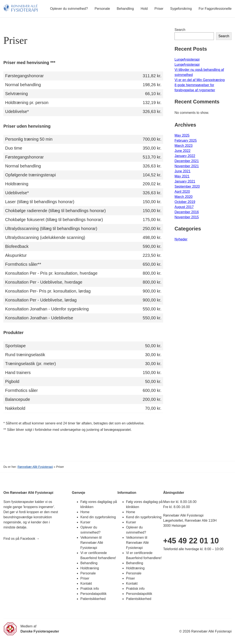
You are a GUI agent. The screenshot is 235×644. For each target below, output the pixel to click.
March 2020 (184, 197)
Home (85, 512)
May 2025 (182, 135)
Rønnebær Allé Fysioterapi (35, 467)
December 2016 (187, 212)
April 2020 (182, 192)
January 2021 (185, 181)
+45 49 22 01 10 (191, 541)
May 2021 (182, 176)
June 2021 (182, 171)
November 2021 (187, 166)
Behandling (125, 9)
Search (180, 30)
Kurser (85, 522)
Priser (159, 9)
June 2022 (182, 151)
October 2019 (185, 202)
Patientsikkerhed (93, 599)
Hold (144, 9)
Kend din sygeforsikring (98, 517)
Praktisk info (90, 589)
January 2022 (185, 156)
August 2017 (184, 207)
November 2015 (187, 217)
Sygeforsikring (181, 9)
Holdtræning (90, 568)
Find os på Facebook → (22, 539)
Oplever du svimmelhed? (69, 9)
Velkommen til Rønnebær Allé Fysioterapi (92, 543)
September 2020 (187, 186)
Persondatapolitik (93, 594)
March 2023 (184, 146)
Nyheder (181, 239)
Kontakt (86, 583)
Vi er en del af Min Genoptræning (200, 80)
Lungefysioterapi (187, 59)
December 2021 (187, 161)
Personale (102, 9)
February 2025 (186, 141)
